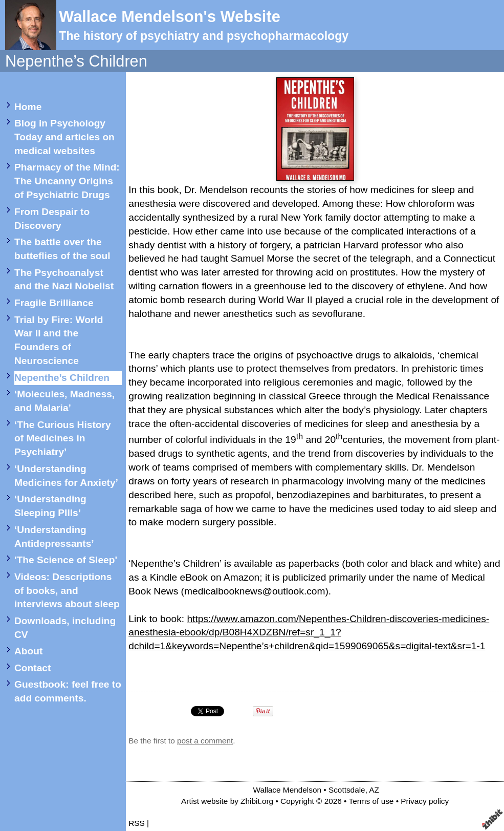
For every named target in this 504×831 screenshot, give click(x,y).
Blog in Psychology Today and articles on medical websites (64, 137)
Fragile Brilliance (54, 303)
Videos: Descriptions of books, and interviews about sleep (67, 591)
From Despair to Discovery (52, 219)
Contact (32, 668)
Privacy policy (425, 801)
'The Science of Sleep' (66, 560)
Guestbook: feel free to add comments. (68, 691)
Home (28, 107)
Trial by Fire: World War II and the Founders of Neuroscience (59, 340)
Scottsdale (347, 790)
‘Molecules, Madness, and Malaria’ (64, 401)
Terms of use (371, 801)
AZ (374, 790)
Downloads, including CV (65, 628)
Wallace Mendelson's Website (169, 17)
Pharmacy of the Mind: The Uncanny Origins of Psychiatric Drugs (67, 181)
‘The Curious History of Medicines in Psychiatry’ (63, 439)
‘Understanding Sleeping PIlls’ (50, 506)
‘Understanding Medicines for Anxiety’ (66, 476)
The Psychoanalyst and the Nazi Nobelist (64, 280)
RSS (137, 823)
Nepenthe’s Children (62, 378)
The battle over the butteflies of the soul (62, 249)
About (28, 651)
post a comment (205, 741)
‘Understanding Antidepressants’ (54, 537)
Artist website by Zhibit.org (227, 801)
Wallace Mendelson (287, 790)
